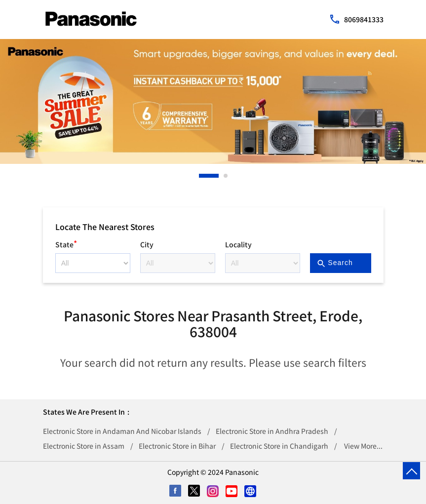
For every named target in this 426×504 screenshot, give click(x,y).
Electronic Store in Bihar (177, 446)
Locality (238, 244)
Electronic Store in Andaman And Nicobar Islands (122, 431)
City (147, 244)
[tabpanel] (213, 101)
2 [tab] (226, 176)
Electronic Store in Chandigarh (279, 446)
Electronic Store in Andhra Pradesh (272, 431)
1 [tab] (201, 176)
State (66, 243)
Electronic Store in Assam (84, 446)
